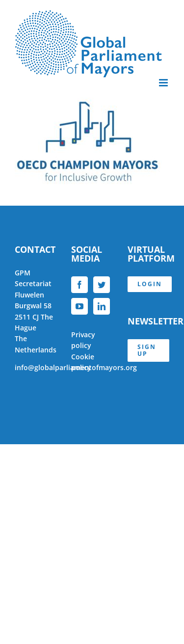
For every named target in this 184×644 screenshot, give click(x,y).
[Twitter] (102, 285)
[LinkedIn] (102, 306)
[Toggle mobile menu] (164, 83)
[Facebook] (79, 285)
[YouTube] (79, 306)
